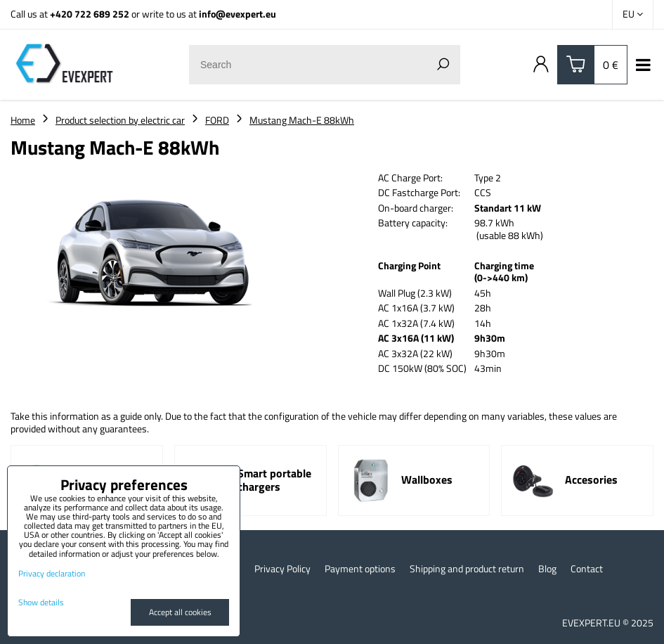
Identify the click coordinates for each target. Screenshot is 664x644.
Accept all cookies (180, 612)
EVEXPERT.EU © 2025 (608, 623)
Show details (41, 602)
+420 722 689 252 (90, 14)
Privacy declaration (52, 573)
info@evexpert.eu (237, 14)
